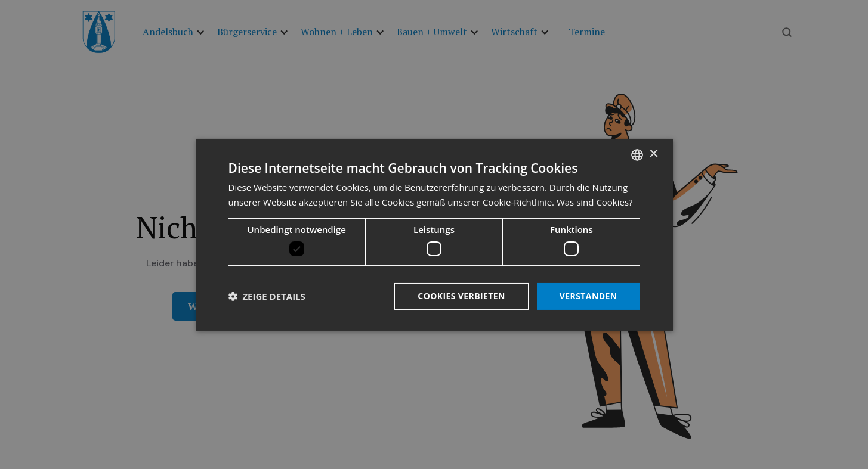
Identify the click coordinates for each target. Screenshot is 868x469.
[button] (267, 296)
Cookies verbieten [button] (461, 296)
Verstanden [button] (589, 296)
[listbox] (637, 154)
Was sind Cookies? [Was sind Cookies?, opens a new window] (595, 202)
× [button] (654, 154)
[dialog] (434, 234)
